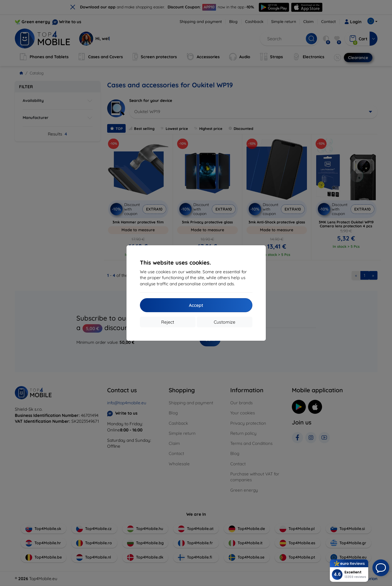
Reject (168, 322)
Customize (225, 322)
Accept (196, 305)
